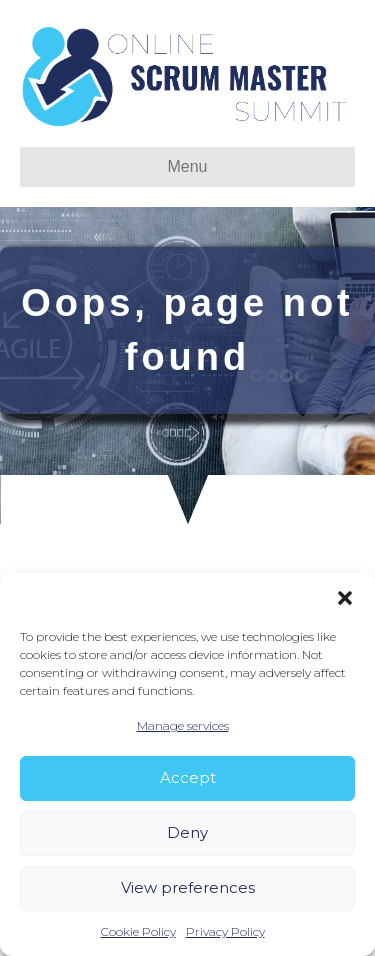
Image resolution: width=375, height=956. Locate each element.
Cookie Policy (138, 931)
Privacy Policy (225, 931)
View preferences (188, 887)
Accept (188, 777)
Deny (187, 832)
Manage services (183, 725)
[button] (345, 598)
